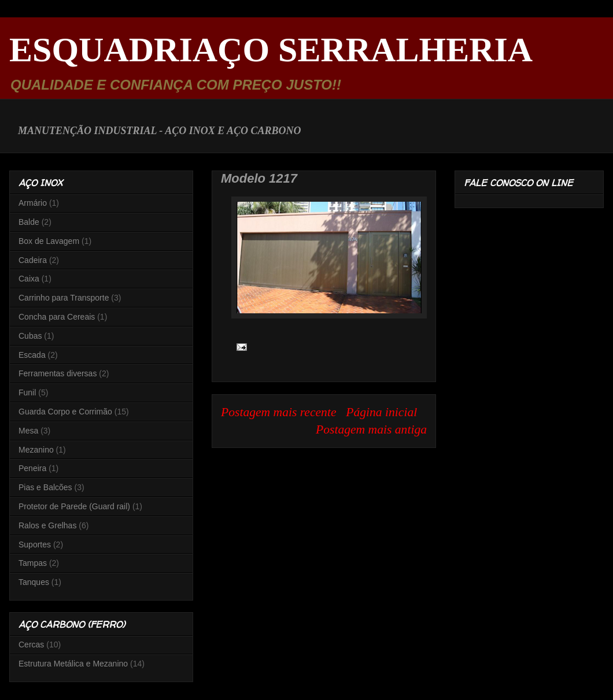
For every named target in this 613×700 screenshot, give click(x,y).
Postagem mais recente (279, 412)
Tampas (33, 563)
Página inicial (381, 412)
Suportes (35, 545)
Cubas (30, 336)
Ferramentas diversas (58, 373)
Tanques (34, 582)
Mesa (28, 431)
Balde (29, 222)
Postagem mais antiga (371, 429)
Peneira (32, 468)
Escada (32, 355)
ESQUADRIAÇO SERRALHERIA (271, 50)
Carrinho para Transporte (64, 298)
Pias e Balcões (45, 487)
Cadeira (33, 260)
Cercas (31, 645)
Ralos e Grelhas (47, 525)
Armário (33, 203)
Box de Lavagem (49, 241)
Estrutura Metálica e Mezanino (73, 664)
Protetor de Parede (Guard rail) (74, 506)
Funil (27, 392)
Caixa (29, 279)
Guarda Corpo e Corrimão (65, 412)
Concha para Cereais (57, 317)
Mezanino (36, 450)
